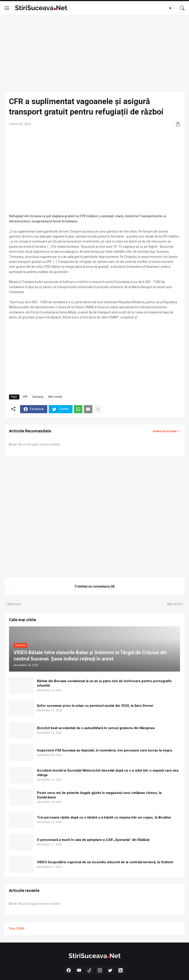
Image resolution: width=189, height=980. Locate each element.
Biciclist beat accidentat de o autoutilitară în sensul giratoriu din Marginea (96, 728)
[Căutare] (182, 8)
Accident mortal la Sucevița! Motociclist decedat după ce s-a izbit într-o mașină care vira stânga (108, 773)
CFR (25, 397)
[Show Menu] (7, 8)
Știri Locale (55, 397)
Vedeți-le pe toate (165, 431)
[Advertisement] (94, 54)
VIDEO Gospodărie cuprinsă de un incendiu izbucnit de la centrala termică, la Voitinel (105, 862)
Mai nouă (14, 604)
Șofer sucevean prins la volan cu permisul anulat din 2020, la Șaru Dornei (95, 706)
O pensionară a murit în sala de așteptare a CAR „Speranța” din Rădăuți (93, 840)
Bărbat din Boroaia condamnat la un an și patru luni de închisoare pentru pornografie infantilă (104, 683)
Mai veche (174, 604)
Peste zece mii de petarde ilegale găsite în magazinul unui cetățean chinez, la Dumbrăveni (99, 795)
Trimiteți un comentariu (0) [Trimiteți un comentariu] (94, 586)
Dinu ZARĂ (17, 929)
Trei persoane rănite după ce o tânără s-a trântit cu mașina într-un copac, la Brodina (104, 817)
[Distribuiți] (176, 124)
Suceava (38, 397)
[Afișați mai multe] (98, 409)
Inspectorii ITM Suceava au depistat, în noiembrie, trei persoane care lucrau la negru (105, 750)
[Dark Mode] (172, 8)
